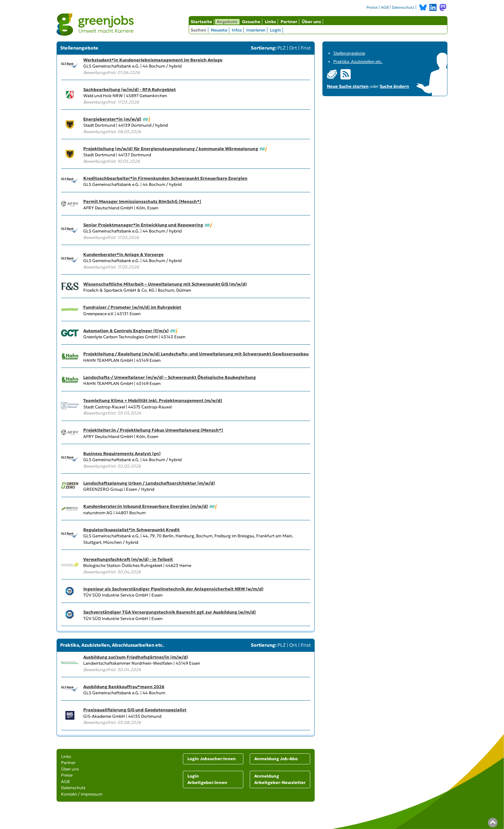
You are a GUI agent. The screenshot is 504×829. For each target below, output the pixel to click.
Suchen (198, 30)
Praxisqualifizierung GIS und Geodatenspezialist (135, 710)
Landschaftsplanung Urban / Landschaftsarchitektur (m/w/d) (149, 483)
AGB (385, 7)
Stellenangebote (349, 53)
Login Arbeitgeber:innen (207, 779)
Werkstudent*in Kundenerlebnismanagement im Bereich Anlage (153, 60)
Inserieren (256, 30)
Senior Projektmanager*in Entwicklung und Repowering (143, 225)
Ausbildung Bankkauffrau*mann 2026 (124, 687)
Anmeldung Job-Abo (276, 759)
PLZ (281, 48)
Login (275, 30)
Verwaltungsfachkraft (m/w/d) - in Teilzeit (128, 559)
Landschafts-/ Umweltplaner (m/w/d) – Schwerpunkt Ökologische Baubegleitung (170, 377)
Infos (237, 30)
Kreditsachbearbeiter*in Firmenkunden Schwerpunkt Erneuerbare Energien (165, 178)
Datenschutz (403, 7)
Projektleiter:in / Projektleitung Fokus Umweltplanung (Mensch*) (153, 430)
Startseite (201, 22)
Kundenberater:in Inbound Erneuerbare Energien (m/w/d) (146, 506)
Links (270, 22)
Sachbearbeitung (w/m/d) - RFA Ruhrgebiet (130, 90)
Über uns (311, 22)
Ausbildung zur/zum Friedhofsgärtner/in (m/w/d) (136, 657)
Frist (306, 48)
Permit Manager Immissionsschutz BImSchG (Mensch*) (142, 201)
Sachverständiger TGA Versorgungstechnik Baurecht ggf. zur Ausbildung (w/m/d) (170, 612)
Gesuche (251, 22)
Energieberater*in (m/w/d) (112, 119)
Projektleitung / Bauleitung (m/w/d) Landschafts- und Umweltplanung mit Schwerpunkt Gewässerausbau (196, 354)
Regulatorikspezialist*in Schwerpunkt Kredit (131, 530)
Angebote (227, 22)
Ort (293, 48)
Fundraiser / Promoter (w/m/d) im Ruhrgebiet (132, 307)
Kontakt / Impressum (82, 794)
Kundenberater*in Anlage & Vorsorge (123, 255)
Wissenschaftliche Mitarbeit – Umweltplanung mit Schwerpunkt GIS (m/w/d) (165, 284)
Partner (289, 22)
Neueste (219, 30)
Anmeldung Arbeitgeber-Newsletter (280, 779)
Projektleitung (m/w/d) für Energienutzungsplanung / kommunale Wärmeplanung (171, 149)
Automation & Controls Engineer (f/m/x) (126, 331)
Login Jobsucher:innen (212, 759)
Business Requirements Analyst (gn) (122, 454)
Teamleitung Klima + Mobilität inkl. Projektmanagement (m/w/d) (153, 401)
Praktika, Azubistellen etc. (358, 62)
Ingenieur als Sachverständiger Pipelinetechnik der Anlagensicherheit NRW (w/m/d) (173, 589)
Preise (372, 7)
